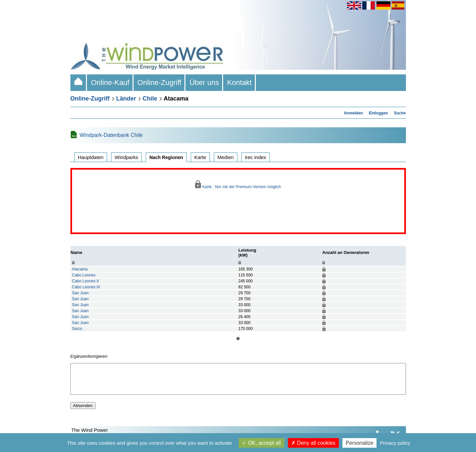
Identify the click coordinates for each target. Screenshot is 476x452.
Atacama (80, 269)
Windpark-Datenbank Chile (111, 135)
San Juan (80, 293)
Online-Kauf (110, 82)
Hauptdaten (91, 157)
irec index (256, 157)
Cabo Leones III (86, 287)
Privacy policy (395, 443)
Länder (126, 99)
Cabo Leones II (85, 281)
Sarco (77, 329)
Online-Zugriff (159, 82)
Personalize (360, 443)
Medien (226, 157)
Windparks (126, 157)
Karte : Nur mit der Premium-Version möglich (238, 185)
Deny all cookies (313, 443)
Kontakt (239, 82)
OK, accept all (261, 443)
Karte (200, 157)
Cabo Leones (84, 275)
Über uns (204, 82)
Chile (150, 99)
